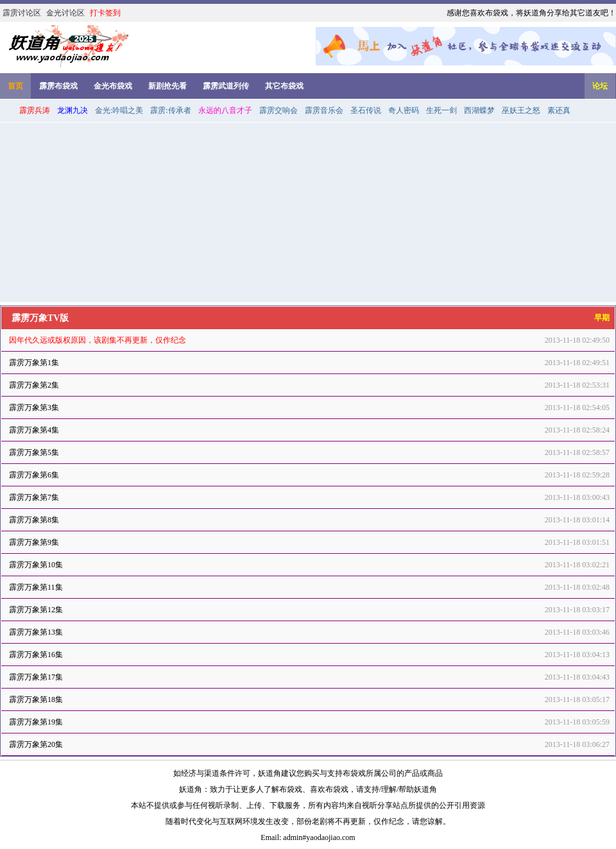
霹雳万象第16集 (36, 655)
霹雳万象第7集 (34, 497)
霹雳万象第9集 (34, 542)
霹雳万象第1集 (34, 363)
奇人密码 (404, 110)
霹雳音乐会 (324, 110)
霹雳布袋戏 (58, 86)
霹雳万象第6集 (34, 475)
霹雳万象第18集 (36, 699)
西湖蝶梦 (479, 110)
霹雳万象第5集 (34, 452)
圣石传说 (366, 110)
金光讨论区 (65, 13)
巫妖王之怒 (521, 110)
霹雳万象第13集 (36, 632)
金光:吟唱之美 (119, 110)
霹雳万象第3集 (34, 407)
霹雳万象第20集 (36, 744)
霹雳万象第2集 (34, 385)
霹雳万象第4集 (34, 430)
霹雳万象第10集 (36, 565)
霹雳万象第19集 (36, 722)
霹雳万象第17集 (36, 677)
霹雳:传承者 (170, 110)
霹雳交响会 (278, 110)
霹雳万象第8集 (34, 520)
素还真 (559, 110)
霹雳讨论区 (22, 13)
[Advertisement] (308, 212)
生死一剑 (441, 110)
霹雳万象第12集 (36, 610)
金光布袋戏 (113, 86)
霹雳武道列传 (226, 86)
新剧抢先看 (167, 86)
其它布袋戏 (284, 86)
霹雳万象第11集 (36, 587)
